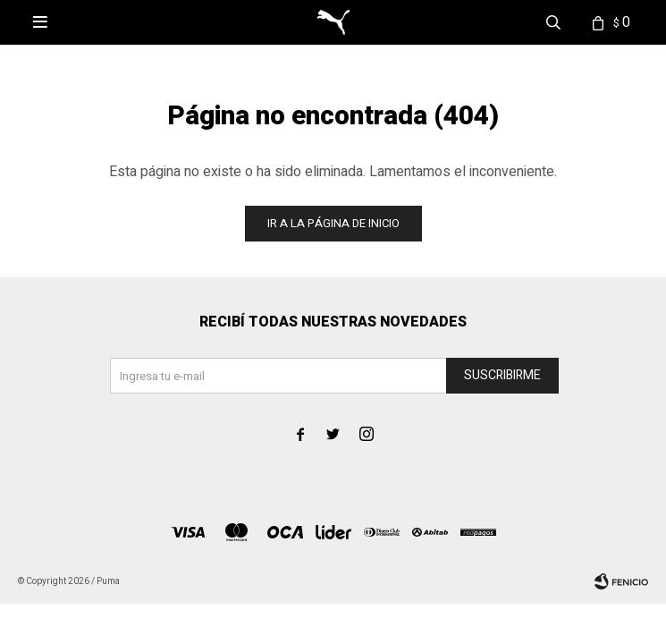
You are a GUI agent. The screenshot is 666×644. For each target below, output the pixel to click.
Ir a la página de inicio (333, 223)
